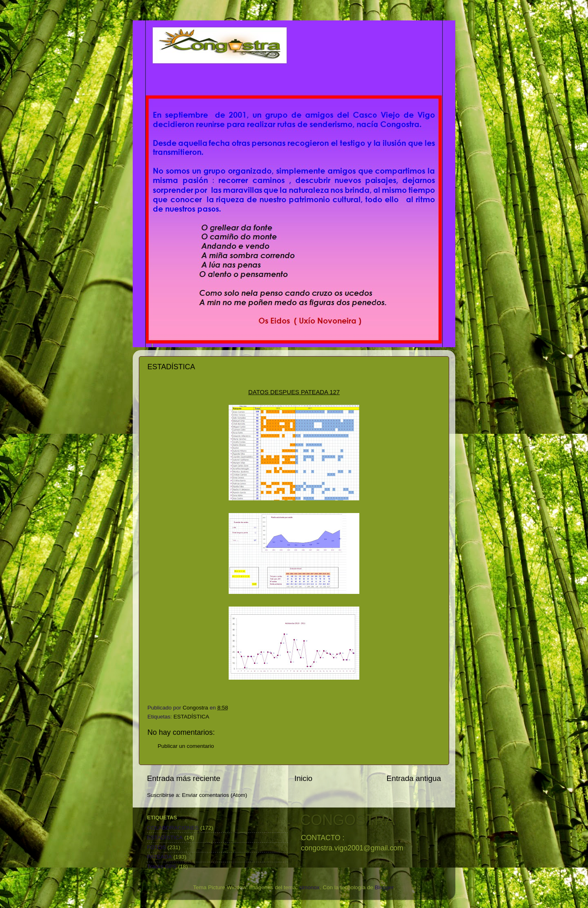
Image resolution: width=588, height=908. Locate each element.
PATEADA (159, 857)
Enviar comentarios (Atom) (215, 795)
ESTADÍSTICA (192, 717)
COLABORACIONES (173, 828)
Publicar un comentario (186, 746)
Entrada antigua (414, 778)
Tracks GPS (162, 867)
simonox (309, 887)
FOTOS (156, 847)
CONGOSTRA (347, 820)
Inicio (303, 778)
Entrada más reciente (184, 778)
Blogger (384, 887)
